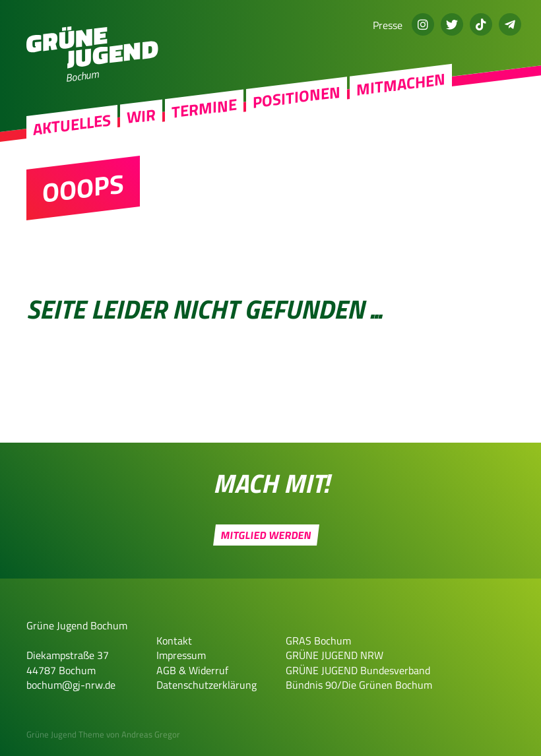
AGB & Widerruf (192, 670)
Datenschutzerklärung (207, 685)
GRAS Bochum (318, 641)
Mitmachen (401, 84)
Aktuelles (72, 125)
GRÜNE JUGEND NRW (334, 655)
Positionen (297, 97)
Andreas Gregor (151, 734)
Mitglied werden (266, 535)
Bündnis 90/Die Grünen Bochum (359, 685)
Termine (204, 108)
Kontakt (174, 641)
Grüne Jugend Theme (65, 734)
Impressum (181, 655)
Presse (388, 25)
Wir (141, 116)
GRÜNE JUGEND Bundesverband (358, 670)
